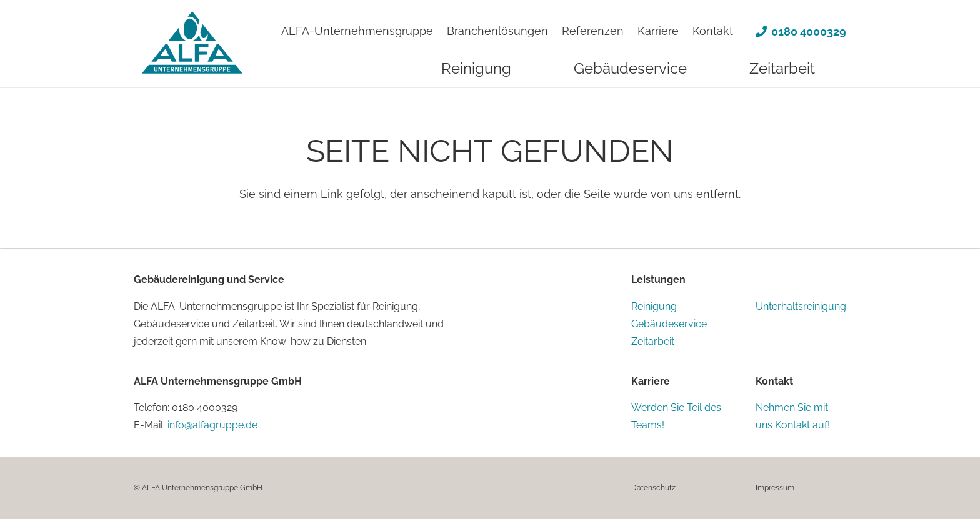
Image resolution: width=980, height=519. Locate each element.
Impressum (775, 488)
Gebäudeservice (669, 324)
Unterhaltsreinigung (801, 306)
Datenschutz (653, 488)
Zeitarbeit (653, 341)
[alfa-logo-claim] (192, 46)
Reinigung (654, 306)
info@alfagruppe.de (212, 425)
